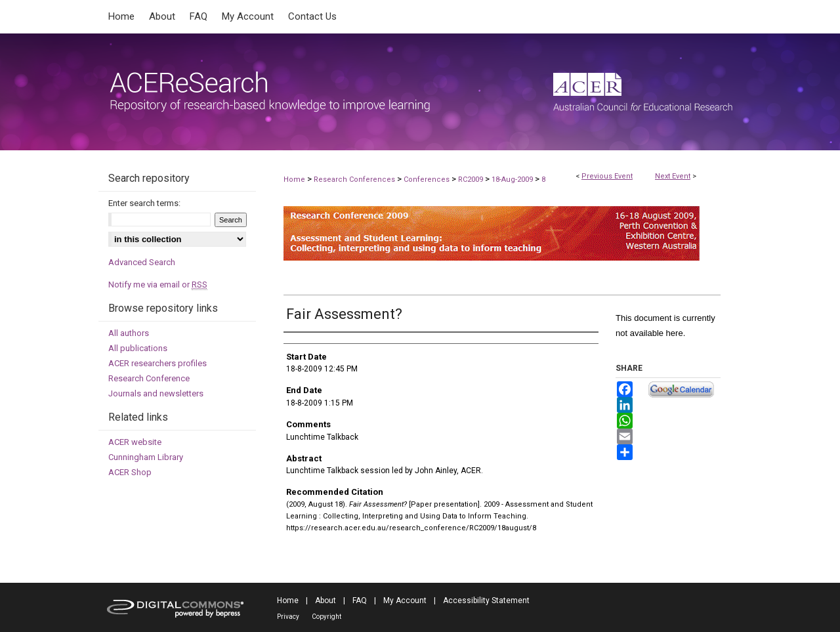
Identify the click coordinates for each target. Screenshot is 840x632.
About (325, 600)
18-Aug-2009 (513, 179)
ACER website (135, 442)
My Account (405, 600)
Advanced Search (142, 262)
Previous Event (607, 176)
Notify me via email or (158, 284)
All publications (138, 348)
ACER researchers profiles (157, 363)
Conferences (428, 179)
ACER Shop (130, 472)
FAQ (360, 600)
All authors (129, 333)
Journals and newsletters (156, 393)
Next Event (673, 176)
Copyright (326, 617)
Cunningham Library (146, 457)
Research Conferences (355, 179)
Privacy (288, 617)
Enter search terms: (144, 203)
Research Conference (149, 378)
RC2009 (472, 179)
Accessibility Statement (486, 600)
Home (294, 179)
